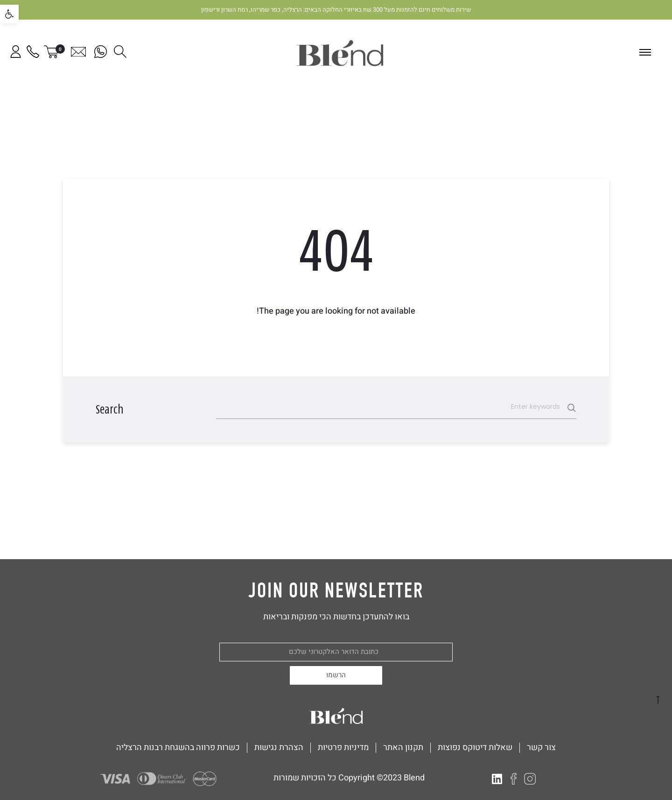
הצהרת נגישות (279, 748)
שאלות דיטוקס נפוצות (475, 748)
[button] (9, 14)
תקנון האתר (403, 748)
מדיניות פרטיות (343, 748)
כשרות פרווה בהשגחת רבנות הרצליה (178, 748)
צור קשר (541, 748)
